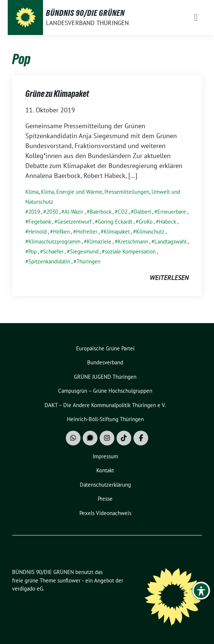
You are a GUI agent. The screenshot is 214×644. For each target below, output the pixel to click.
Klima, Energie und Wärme (72, 192)
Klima (32, 192)
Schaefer (53, 251)
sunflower (69, 580)
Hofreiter (87, 232)
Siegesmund (84, 251)
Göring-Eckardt (115, 222)
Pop (33, 251)
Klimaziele (99, 241)
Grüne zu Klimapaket (57, 94)
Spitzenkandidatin (49, 261)
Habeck (167, 222)
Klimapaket (117, 232)
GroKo (146, 222)
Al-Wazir (74, 212)
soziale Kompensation (130, 251)
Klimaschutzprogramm (54, 241)
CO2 (123, 212)
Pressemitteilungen (127, 192)
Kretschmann (133, 241)
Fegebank (40, 222)
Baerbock (101, 212)
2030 (52, 212)
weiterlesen (169, 278)
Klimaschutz (150, 232)
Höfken (61, 232)
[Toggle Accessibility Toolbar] (201, 591)
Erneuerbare (172, 212)
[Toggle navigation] (196, 17)
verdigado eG (28, 589)
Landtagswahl (170, 241)
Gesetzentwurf (74, 222)
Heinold (38, 232)
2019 (34, 212)
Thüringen (88, 261)
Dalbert (142, 212)
